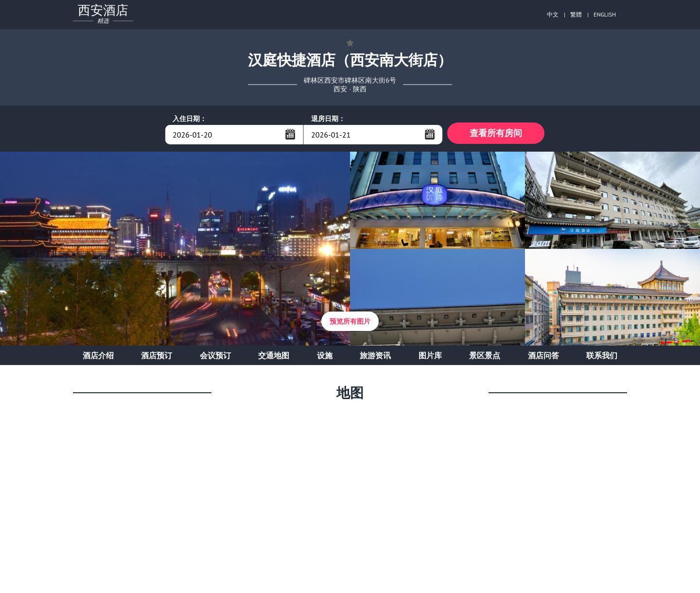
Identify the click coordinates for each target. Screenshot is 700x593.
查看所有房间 (496, 134)
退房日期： (328, 119)
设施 (325, 358)
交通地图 (274, 358)
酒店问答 (543, 358)
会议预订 (215, 358)
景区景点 (485, 358)
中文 (553, 14)
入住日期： (190, 119)
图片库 (430, 358)
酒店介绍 (98, 358)
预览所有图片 (350, 324)
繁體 (576, 14)
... (290, 134)
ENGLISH (605, 14)
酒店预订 (157, 358)
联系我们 (602, 358)
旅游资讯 (375, 358)
